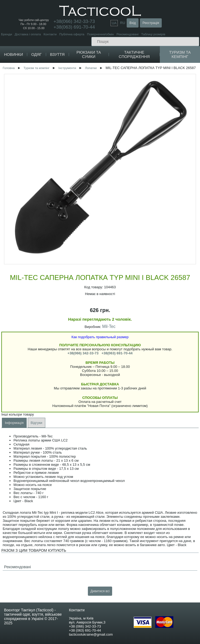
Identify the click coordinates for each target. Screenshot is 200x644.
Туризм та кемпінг (180, 54)
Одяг (37, 54)
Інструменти (67, 68)
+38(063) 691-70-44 (74, 27)
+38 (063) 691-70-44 (85, 630)
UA (114, 23)
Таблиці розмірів (153, 34)
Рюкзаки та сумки (89, 54)
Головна (9, 68)
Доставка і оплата (28, 34)
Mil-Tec (109, 326)
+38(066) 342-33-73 (83, 353)
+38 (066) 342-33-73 (85, 626)
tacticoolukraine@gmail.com (91, 634)
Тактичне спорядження (134, 54)
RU (123, 23)
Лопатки (91, 68)
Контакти (50, 34)
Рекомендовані (127, 34)
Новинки (13, 54)
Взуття (57, 54)
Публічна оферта (72, 34)
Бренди (6, 34)
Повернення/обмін (100, 34)
